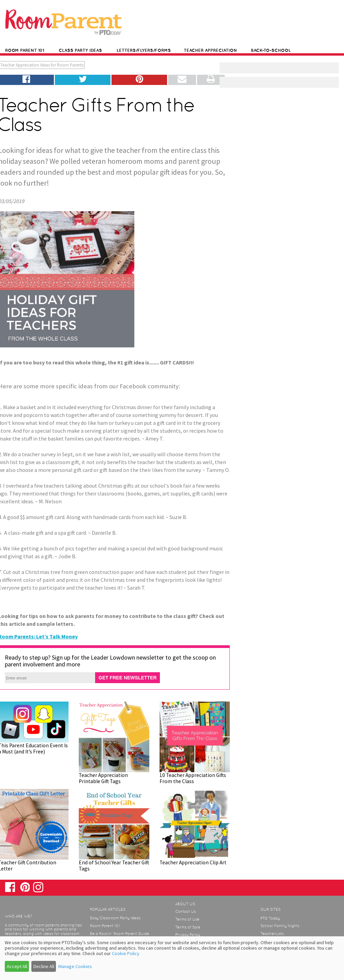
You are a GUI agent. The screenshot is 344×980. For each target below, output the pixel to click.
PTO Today (270, 918)
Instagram (38, 887)
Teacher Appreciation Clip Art (193, 862)
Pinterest (25, 887)
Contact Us (185, 911)
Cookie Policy (126, 953)
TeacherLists (272, 934)
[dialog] (172, 958)
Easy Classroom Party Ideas (115, 918)
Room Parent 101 (105, 926)
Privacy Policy (188, 935)
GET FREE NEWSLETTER (128, 678)
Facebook (10, 887)
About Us (185, 904)
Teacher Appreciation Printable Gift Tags (103, 778)
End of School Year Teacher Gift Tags (114, 866)
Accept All (17, 966)
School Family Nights (280, 926)
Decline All (44, 966)
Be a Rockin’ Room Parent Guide (120, 934)
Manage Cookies (75, 966)
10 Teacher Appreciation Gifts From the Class (193, 778)
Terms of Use (187, 919)
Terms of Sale (188, 927)
